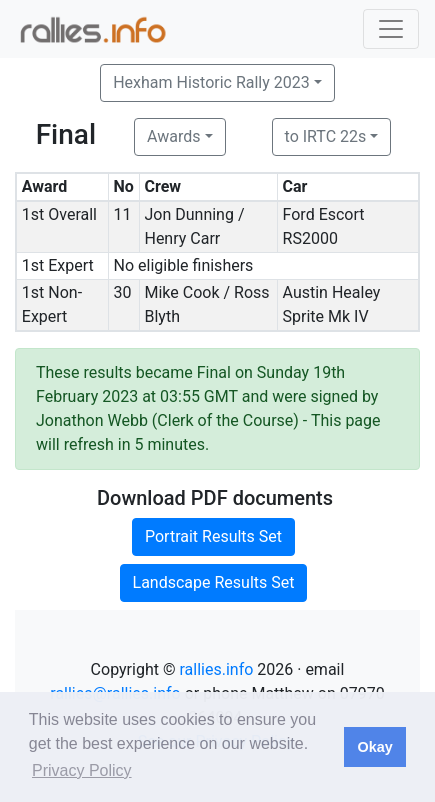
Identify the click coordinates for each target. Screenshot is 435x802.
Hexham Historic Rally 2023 (211, 82)
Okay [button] (374, 747)
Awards (173, 136)
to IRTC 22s (326, 136)
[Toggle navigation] (391, 29)
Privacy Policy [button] (82, 770)
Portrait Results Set (213, 536)
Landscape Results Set (214, 582)
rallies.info (216, 669)
